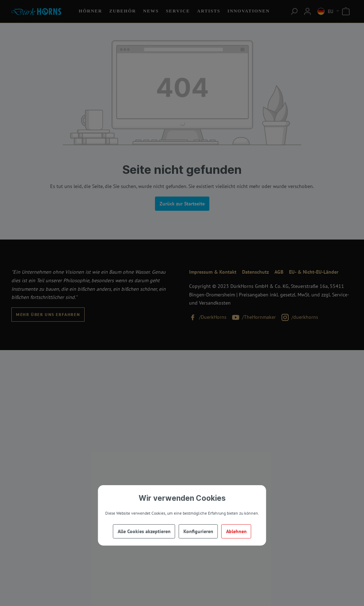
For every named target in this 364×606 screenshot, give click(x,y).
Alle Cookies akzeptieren (144, 531)
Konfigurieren (198, 531)
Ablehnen (236, 531)
